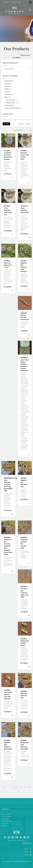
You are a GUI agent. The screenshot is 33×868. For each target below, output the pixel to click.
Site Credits (28, 862)
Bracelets (7, 83)
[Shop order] (23, 130)
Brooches (7, 86)
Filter (6, 124)
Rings (6, 97)
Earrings (7, 89)
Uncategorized (9, 105)
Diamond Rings (11, 103)
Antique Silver (8, 81)
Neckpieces (8, 94)
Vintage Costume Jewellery (12, 108)
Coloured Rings (10, 100)
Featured (7, 92)
